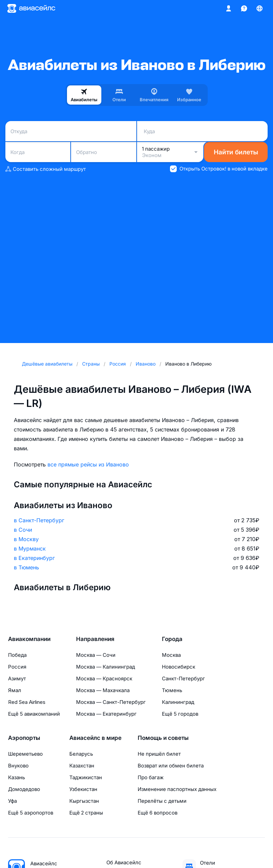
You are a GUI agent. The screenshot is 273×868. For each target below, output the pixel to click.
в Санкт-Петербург (39, 520)
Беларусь (81, 754)
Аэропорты (24, 738)
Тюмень (172, 690)
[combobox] (71, 131)
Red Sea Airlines (27, 702)
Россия (17, 667)
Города (172, 639)
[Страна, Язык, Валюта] (260, 8)
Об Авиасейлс (124, 862)
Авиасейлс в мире (95, 738)
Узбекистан (83, 789)
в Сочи (23, 530)
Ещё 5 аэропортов (31, 813)
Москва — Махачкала (103, 690)
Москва (171, 655)
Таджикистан (86, 777)
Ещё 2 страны (86, 813)
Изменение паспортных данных (177, 789)
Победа (17, 655)
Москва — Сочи (96, 655)
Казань (16, 777)
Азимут (17, 678)
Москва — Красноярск (104, 678)
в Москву (26, 539)
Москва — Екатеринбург (106, 714)
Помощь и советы (163, 738)
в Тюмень (26, 567)
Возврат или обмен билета (171, 766)
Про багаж (151, 777)
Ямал (15, 690)
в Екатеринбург (34, 558)
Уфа (12, 801)
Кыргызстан (84, 801)
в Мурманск (30, 549)
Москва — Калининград (106, 667)
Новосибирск (179, 667)
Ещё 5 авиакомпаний (34, 714)
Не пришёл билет (159, 754)
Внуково (18, 766)
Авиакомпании (29, 639)
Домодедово (24, 789)
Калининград (178, 702)
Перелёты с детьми (162, 801)
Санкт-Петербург (183, 678)
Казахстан (82, 766)
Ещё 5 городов (180, 714)
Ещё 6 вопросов (158, 813)
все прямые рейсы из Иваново (88, 464)
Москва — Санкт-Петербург (111, 702)
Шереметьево (25, 754)
